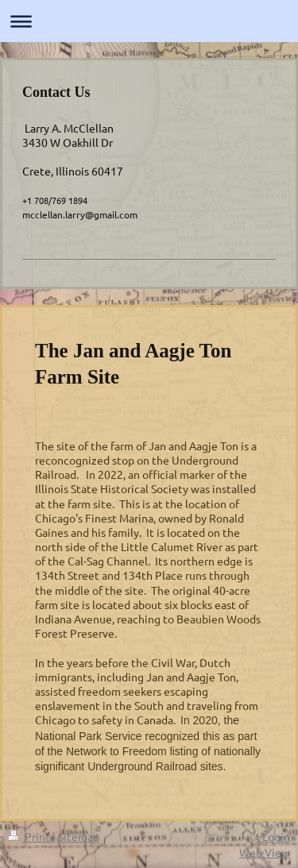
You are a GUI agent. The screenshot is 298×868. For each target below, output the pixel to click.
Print (30, 836)
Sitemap (79, 836)
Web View (265, 852)
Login (276, 836)
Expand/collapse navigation (149, 21)
